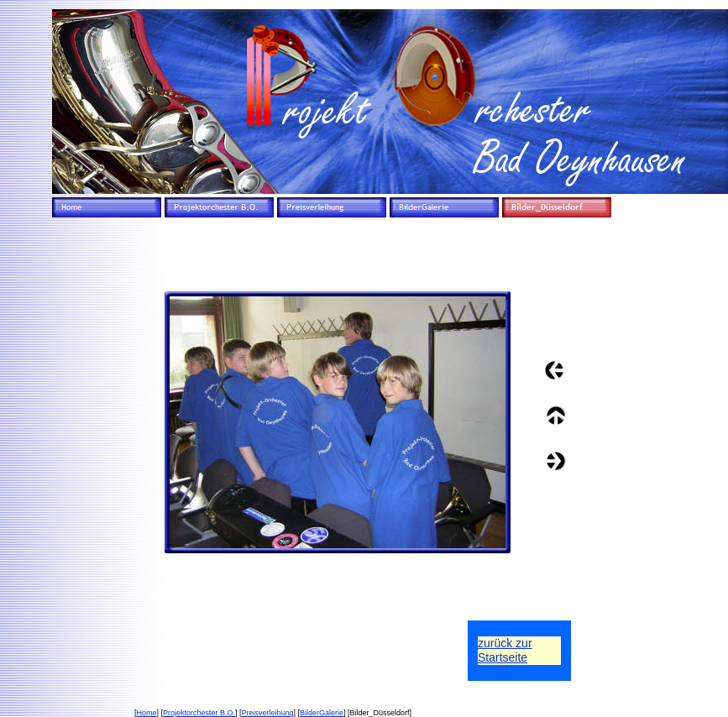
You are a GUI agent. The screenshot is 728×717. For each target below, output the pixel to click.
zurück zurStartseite (505, 650)
